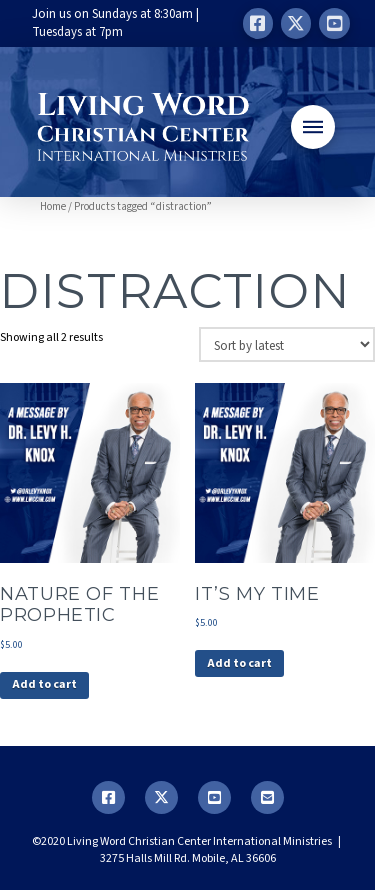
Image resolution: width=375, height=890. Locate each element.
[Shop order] (287, 344)
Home (53, 206)
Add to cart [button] (44, 684)
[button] (313, 127)
